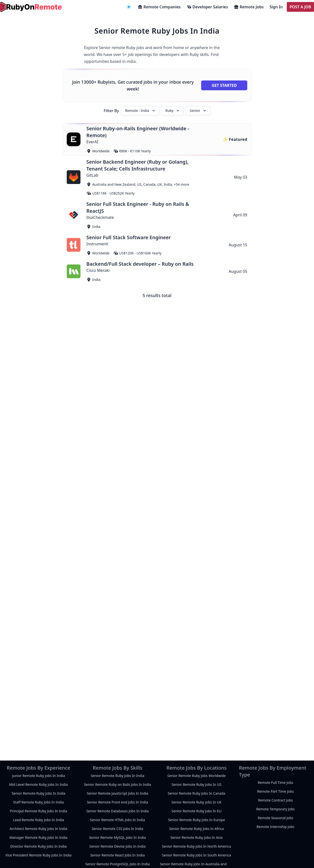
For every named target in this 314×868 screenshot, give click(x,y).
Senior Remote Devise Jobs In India (117, 846)
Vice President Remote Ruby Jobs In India (38, 855)
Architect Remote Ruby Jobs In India (39, 829)
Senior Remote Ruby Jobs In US (196, 784)
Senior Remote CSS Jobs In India (118, 829)
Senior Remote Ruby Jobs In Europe (196, 820)
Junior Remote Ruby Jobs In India (39, 776)
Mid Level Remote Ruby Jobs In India (39, 784)
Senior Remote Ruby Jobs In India (39, 793)
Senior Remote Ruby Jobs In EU (196, 811)
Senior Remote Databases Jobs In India (118, 811)
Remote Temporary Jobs (275, 809)
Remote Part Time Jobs (275, 791)
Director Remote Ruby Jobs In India (39, 846)
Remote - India (141, 111)
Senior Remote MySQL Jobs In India (118, 837)
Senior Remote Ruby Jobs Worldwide (197, 776)
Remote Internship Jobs (275, 827)
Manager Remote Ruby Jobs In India (39, 837)
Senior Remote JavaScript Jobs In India (118, 793)
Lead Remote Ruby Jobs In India (39, 820)
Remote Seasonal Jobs (276, 818)
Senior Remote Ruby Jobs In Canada (197, 793)
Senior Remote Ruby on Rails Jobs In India (118, 784)
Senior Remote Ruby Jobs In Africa (197, 829)
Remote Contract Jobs (275, 800)
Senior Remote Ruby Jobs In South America (196, 855)
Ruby (173, 111)
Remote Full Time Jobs (275, 783)
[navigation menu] (129, 7)
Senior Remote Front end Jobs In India (118, 802)
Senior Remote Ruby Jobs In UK (196, 802)
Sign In (276, 7)
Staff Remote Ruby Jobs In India (39, 802)
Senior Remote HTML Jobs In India (118, 820)
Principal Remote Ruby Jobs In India (39, 811)
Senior (198, 111)
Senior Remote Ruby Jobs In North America (196, 846)
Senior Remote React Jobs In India (118, 855)
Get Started (224, 85)
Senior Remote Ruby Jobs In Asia (196, 837)
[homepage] (29, 7)
